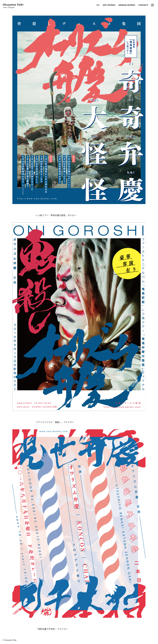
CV (98, 5)
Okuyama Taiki (13, 4)
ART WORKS (109, 5)
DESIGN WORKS (127, 5)
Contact (143, 5)
